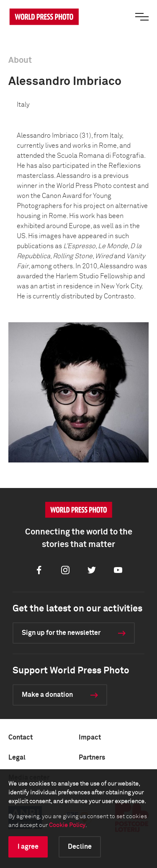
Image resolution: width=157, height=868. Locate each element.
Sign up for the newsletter (61, 633)
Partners (92, 758)
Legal (17, 758)
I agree (28, 847)
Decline (80, 847)
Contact (21, 737)
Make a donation (47, 695)
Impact (90, 737)
